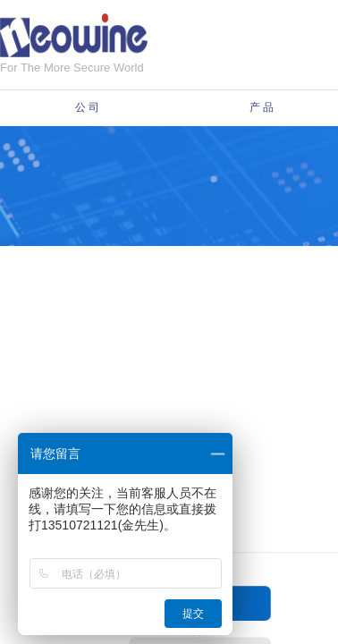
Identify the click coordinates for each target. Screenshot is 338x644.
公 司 (87, 107)
